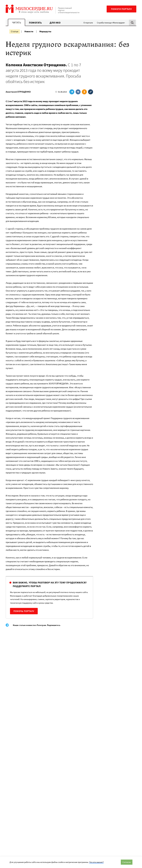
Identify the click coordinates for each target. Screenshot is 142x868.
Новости (29, 31)
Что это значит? (96, 862)
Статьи (15, 31)
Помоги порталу (121, 9)
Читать (17, 22)
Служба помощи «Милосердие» (111, 23)
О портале (88, 23)
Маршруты (45, 31)
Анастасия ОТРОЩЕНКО (18, 92)
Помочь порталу (24, 611)
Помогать (35, 23)
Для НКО (55, 23)
